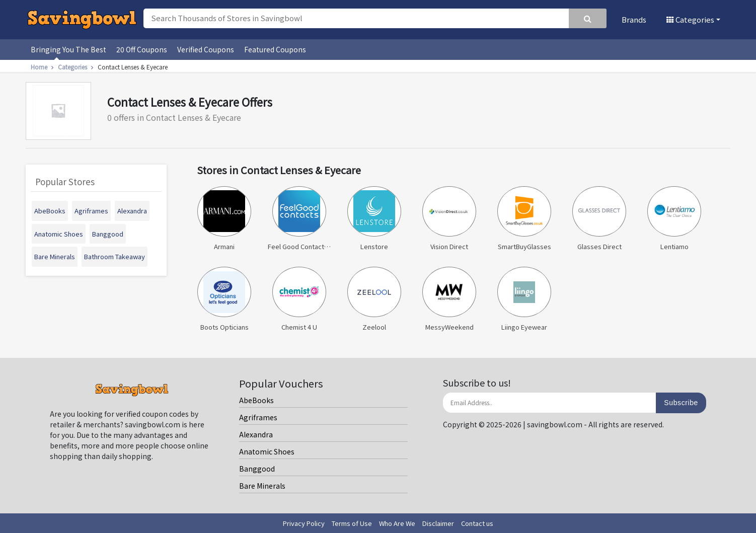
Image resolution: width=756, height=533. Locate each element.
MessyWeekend (449, 299)
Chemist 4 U (299, 299)
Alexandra (256, 434)
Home (43, 67)
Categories (690, 19)
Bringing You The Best (68, 49)
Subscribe (681, 403)
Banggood (257, 469)
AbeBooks (256, 400)
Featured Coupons (275, 49)
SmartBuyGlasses (524, 219)
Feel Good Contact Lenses (299, 219)
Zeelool (374, 299)
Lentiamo (674, 219)
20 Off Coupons (142, 49)
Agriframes (258, 417)
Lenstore (374, 219)
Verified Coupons (206, 49)
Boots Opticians (224, 299)
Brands (634, 19)
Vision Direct (449, 219)
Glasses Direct (599, 219)
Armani (224, 219)
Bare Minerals (262, 486)
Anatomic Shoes (267, 451)
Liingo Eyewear (524, 299)
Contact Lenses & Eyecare (133, 67)
